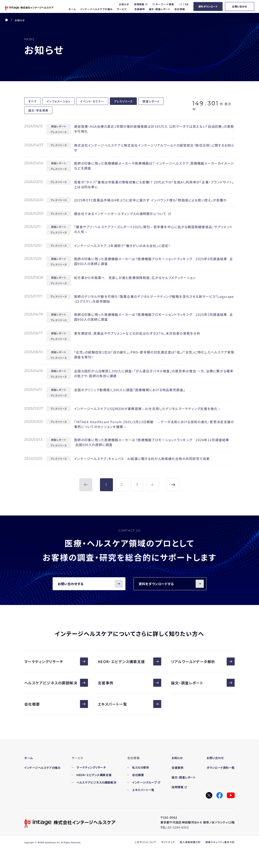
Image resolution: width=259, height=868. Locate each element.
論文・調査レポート (203, 683)
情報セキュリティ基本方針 (220, 842)
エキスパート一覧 (130, 704)
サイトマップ (168, 842)
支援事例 (130, 683)
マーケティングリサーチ (56, 661)
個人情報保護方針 (190, 842)
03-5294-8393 (178, 827)
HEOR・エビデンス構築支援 (130, 661)
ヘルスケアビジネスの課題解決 (56, 683)
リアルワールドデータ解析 (203, 661)
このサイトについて (145, 842)
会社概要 (56, 704)
